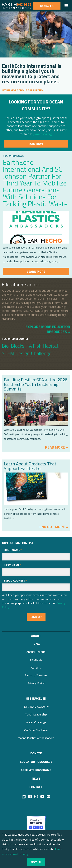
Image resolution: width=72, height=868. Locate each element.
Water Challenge (36, 722)
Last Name (13, 565)
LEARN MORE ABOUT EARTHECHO (22, 90)
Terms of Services (36, 675)
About (36, 636)
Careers (36, 667)
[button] (66, 6)
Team (36, 644)
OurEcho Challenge (36, 730)
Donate (47, 6)
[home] (17, 6)
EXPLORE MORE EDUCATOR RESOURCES (48, 329)
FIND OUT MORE (52, 527)
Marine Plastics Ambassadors (36, 738)
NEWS (36, 779)
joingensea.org (42, 134)
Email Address (15, 580)
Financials (36, 660)
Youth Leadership (36, 714)
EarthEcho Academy (36, 707)
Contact (36, 787)
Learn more (36, 272)
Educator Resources (36, 762)
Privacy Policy (36, 683)
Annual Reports (36, 652)
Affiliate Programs (36, 770)
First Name (13, 550)
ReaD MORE (55, 447)
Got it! (36, 862)
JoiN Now (36, 144)
